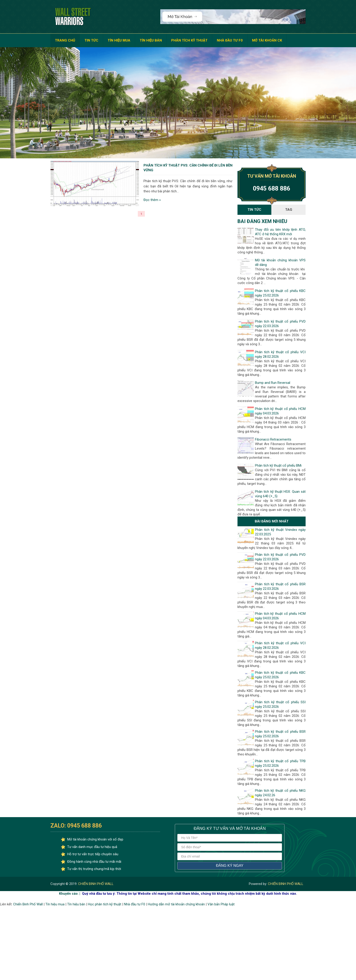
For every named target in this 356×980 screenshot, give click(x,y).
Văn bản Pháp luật (221, 904)
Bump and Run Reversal (273, 383)
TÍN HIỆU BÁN (151, 40)
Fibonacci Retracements (273, 439)
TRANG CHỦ (65, 40)
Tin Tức (254, 210)
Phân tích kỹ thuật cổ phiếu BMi (278, 465)
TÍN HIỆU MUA (119, 40)
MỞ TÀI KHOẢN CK (267, 40)
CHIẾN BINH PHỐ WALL (95, 884)
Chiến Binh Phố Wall (28, 904)
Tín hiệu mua (55, 904)
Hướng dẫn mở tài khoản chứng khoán (176, 904)
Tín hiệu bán (76, 904)
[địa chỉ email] (230, 856)
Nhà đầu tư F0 (135, 904)
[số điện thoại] (230, 847)
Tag (289, 210)
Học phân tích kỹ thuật (105, 904)
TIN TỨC (91, 40)
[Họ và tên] (230, 838)
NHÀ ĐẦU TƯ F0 (230, 40)
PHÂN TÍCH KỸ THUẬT (189, 40)
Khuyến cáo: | (70, 894)
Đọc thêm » (152, 200)
